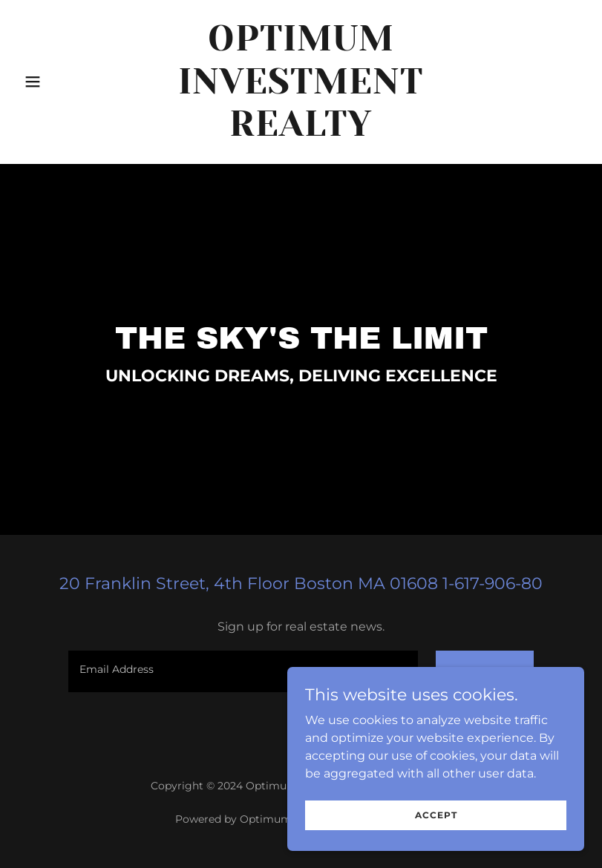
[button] (60, 82)
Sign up (485, 671)
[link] (301, 132)
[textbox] (243, 671)
